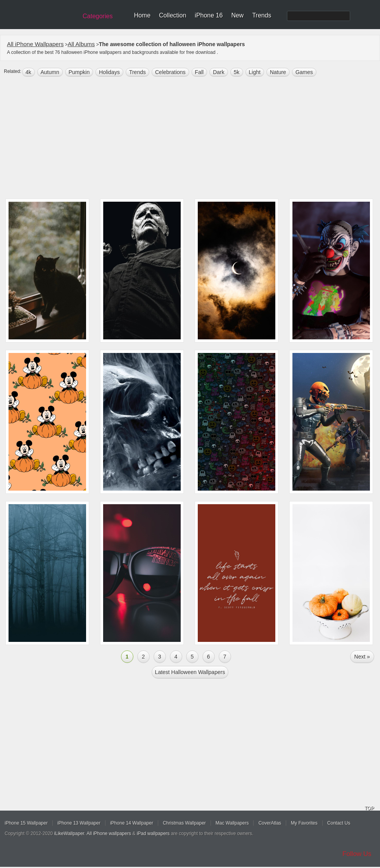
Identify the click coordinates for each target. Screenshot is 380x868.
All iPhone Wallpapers (35, 44)
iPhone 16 (209, 15)
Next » (362, 657)
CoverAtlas (270, 823)
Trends (262, 15)
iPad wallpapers (153, 833)
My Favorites (304, 823)
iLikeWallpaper (69, 833)
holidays (109, 72)
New (237, 15)
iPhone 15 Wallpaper (26, 823)
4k (28, 72)
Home (142, 15)
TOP (369, 808)
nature (278, 72)
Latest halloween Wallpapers (190, 672)
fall (199, 72)
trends (137, 72)
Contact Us (339, 823)
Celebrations (170, 72)
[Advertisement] (190, 138)
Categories (98, 16)
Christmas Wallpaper (184, 823)
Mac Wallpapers (232, 823)
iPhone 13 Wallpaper (79, 823)
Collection (173, 15)
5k (237, 72)
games (304, 72)
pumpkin (79, 72)
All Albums (81, 44)
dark (219, 72)
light (255, 72)
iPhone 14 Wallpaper (132, 823)
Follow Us (357, 854)
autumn (50, 72)
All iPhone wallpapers (109, 833)
